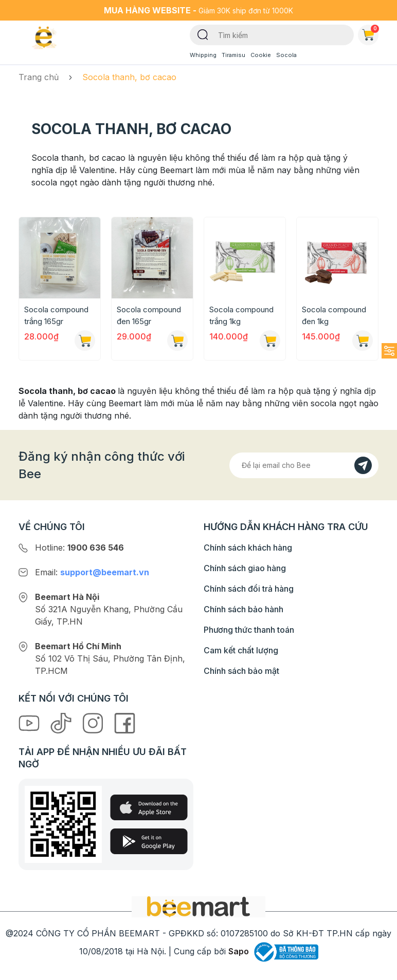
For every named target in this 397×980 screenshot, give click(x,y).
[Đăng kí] (363, 465)
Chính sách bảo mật (241, 671)
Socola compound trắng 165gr (56, 315)
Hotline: (79, 548)
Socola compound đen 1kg (334, 315)
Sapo (239, 951)
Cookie (261, 55)
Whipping (203, 55)
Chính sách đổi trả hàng (249, 589)
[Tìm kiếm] (203, 34)
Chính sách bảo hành (243, 609)
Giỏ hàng (370, 33)
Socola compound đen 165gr (149, 315)
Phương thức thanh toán (249, 630)
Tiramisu (233, 55)
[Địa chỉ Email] (304, 465)
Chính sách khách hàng (248, 548)
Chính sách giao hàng (245, 568)
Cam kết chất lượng (241, 650)
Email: (92, 572)
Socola (286, 55)
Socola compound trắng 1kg (241, 315)
